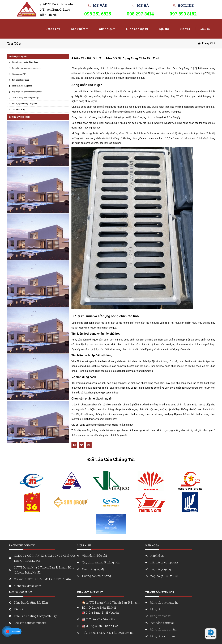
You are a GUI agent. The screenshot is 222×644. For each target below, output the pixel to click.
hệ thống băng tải (162, 623)
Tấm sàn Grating (19, 109)
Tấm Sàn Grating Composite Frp (35, 616)
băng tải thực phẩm (163, 629)
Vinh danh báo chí (95, 556)
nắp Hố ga (152, 545)
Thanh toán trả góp (160, 592)
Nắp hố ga (157, 556)
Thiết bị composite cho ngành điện (26, 98)
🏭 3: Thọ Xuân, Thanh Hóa (100, 626)
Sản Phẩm (78, 29)
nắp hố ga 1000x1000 (164, 576)
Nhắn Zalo (211, 637)
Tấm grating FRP (19, 74)
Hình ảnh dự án (137, 29)
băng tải (156, 609)
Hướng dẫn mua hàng (96, 576)
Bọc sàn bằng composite (30, 623)
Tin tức (185, 29)
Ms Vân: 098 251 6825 (28, 579)
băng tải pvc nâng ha (164, 602)
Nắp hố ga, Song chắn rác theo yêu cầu (27, 92)
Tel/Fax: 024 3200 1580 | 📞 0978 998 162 (108, 633)
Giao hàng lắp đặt (94, 569)
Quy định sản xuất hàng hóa (101, 562)
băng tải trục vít (161, 616)
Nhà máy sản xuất (90, 592)
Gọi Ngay (16, 631)
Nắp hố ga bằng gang (20, 80)
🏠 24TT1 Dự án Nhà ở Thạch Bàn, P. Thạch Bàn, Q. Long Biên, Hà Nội (113, 608)
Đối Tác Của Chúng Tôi (111, 459)
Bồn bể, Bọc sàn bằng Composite (24, 104)
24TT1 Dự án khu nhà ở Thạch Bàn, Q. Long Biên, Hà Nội (57, 9)
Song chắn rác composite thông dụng (27, 68)
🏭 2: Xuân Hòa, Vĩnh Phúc (100, 619)
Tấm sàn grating (20, 592)
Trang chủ (53, 29)
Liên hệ (205, 29)
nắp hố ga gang (161, 569)
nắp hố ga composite (164, 562)
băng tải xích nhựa (163, 636)
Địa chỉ (164, 29)
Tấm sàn (20, 609)
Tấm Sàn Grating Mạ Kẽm (31, 602)
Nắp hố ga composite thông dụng (25, 62)
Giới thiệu (106, 29)
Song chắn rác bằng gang (22, 86)
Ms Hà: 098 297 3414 (57, 579)
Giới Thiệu (84, 545)
